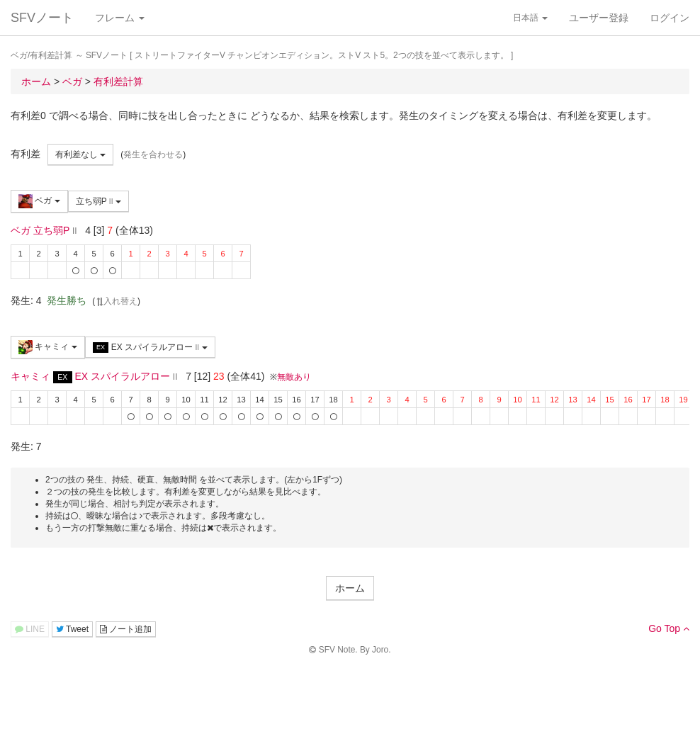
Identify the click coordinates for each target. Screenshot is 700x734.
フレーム (120, 18)
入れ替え (116, 301)
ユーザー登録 (599, 18)
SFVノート (42, 18)
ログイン (670, 18)
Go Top (669, 628)
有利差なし (80, 154)
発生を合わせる (153, 154)
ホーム (350, 588)
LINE (30, 629)
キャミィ (48, 347)
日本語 (530, 18)
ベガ (39, 201)
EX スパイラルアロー (150, 348)
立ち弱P (98, 201)
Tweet (72, 629)
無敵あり (294, 377)
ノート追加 (126, 629)
